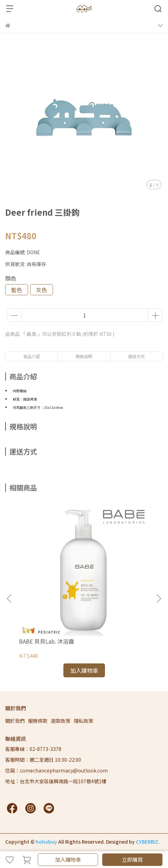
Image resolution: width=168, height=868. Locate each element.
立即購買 (132, 859)
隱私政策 (83, 721)
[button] (159, 598)
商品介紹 (32, 356)
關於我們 (15, 721)
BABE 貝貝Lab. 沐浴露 (47, 641)
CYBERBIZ (147, 842)
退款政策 (61, 721)
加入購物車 (68, 859)
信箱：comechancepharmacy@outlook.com (56, 770)
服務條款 (38, 721)
